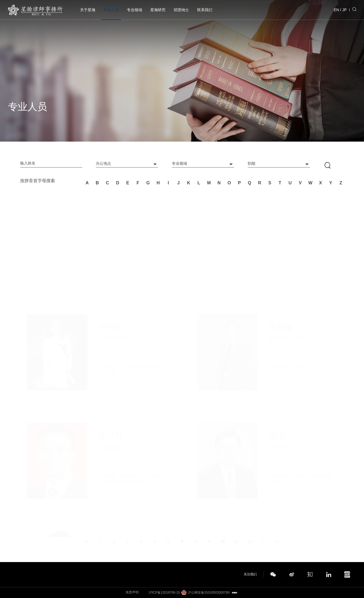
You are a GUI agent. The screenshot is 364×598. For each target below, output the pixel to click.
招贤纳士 (181, 10)
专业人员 (111, 10)
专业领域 (134, 10)
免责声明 (132, 592)
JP (344, 10)
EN (336, 10)
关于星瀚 (88, 10)
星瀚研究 (158, 10)
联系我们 (205, 10)
